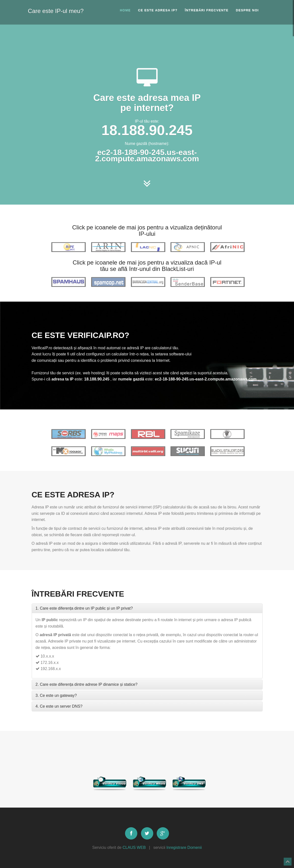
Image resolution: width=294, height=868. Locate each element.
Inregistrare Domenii (184, 847)
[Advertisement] (147, 45)
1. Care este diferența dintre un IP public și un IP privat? (84, 608)
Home (125, 10)
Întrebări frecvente (207, 10)
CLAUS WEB (134, 847)
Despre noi (247, 10)
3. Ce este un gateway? (56, 695)
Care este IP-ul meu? (56, 10)
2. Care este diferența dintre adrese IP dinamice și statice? (87, 684)
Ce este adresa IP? (158, 10)
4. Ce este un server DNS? (59, 706)
